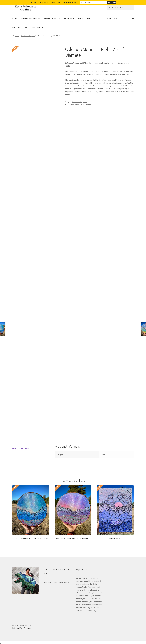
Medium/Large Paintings (31, 18)
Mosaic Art (16, 27)
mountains (80, 104)
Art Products (69, 18)
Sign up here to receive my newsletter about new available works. (54, 2)
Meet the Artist (38, 27)
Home (15, 18)
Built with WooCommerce (22, 628)
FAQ (26, 27)
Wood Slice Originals (52, 18)
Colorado (72, 104)
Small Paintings (84, 18)
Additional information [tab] (21, 448)
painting (88, 104)
